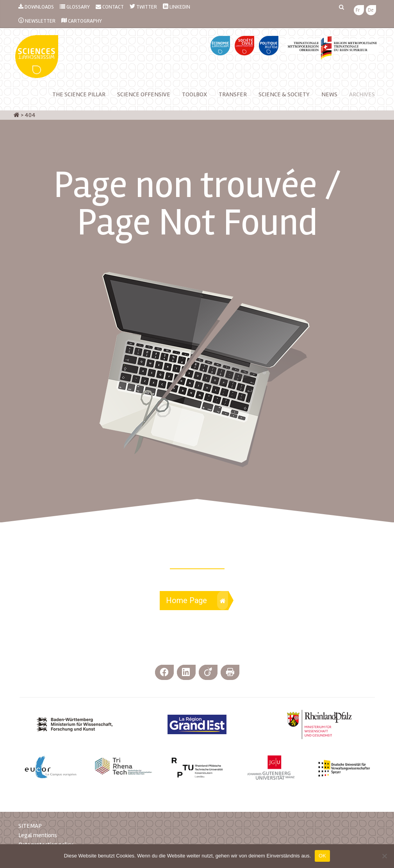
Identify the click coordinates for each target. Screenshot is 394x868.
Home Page (197, 600)
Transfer (233, 94)
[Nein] (384, 856)
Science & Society (284, 94)
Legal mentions (38, 835)
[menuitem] (358, 10)
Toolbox (194, 94)
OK (322, 856)
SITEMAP (30, 826)
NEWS (329, 94)
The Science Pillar (79, 94)
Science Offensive (144, 94)
